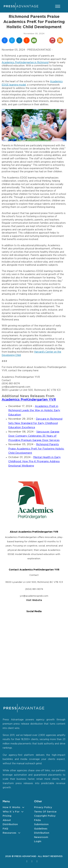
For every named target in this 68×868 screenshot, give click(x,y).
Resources (9, 833)
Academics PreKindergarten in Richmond (25, 63)
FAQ (5, 829)
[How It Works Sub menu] (23, 807)
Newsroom (41, 837)
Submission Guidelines (41, 827)
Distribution (10, 824)
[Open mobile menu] (58, 6)
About (7, 820)
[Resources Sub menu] (19, 833)
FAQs (37, 820)
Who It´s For (11, 812)
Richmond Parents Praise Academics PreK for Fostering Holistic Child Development (36, 449)
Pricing (7, 816)
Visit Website (34, 600)
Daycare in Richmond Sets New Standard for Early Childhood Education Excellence (35, 423)
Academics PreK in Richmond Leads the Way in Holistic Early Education (34, 410)
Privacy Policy (43, 807)
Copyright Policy (45, 816)
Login (38, 841)
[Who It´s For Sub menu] (22, 812)
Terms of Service (45, 812)
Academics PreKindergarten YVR (29, 400)
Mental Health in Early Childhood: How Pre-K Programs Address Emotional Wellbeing (34, 462)
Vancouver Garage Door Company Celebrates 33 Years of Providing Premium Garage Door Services (34, 436)
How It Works (11, 807)
